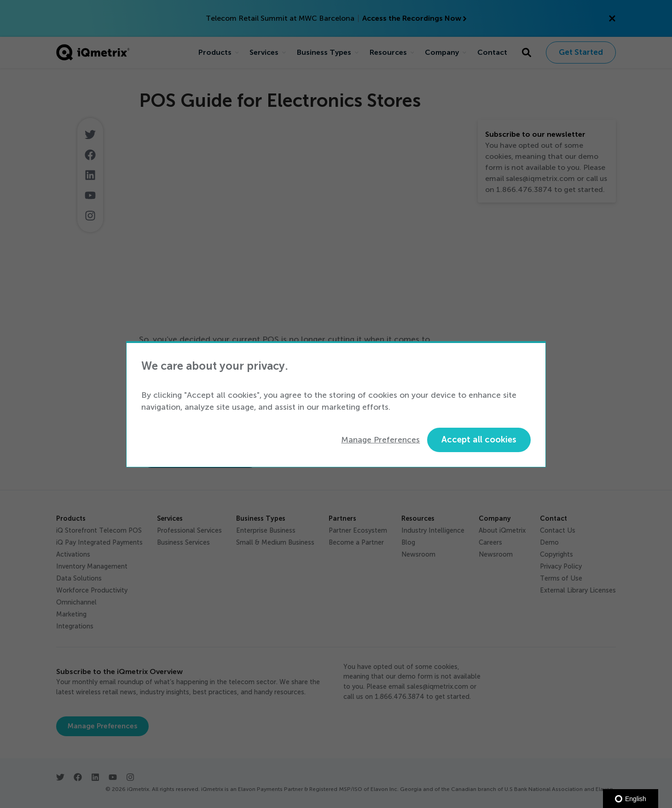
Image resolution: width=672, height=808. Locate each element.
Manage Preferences (380, 440)
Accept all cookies (479, 439)
